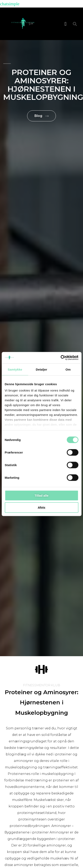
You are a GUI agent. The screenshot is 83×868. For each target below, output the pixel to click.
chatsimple (10, 4)
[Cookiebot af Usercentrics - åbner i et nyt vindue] (60, 358)
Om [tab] (68, 369)
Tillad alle (41, 495)
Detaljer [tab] (42, 369)
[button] (65, 24)
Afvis (41, 507)
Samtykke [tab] (15, 369)
